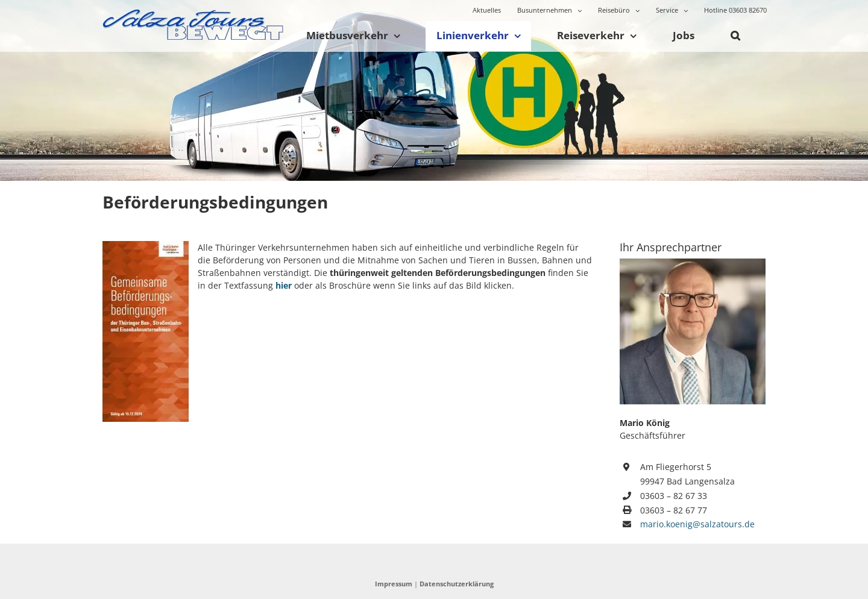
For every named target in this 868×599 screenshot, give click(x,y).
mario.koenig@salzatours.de (697, 524)
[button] (735, 36)
